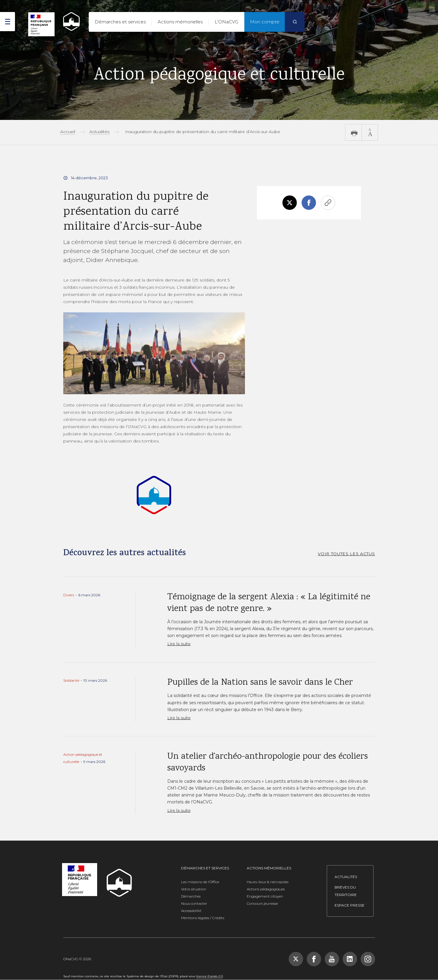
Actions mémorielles (180, 22)
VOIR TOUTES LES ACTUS (346, 554)
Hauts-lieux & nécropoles (268, 882)
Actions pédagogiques (266, 889)
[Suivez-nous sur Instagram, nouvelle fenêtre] (368, 959)
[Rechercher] (295, 22)
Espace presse (350, 905)
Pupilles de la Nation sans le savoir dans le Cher (260, 683)
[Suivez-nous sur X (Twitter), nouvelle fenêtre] (296, 959)
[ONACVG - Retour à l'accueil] (69, 21)
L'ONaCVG (226, 22)
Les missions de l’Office (200, 882)
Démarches (191, 896)
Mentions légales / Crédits (203, 918)
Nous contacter (194, 903)
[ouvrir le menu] (7, 22)
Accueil (68, 132)
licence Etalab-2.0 (209, 976)
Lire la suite (179, 644)
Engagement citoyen (265, 896)
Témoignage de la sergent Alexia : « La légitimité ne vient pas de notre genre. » (269, 603)
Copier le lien (328, 203)
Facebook (309, 203)
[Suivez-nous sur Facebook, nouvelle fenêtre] (314, 959)
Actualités (99, 132)
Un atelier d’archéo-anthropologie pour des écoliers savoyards (268, 763)
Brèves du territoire (346, 891)
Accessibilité (191, 911)
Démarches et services (120, 22)
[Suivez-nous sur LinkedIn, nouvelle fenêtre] (350, 959)
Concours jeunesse (262, 903)
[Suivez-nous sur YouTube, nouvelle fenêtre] (332, 959)
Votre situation (194, 889)
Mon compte (265, 22)
